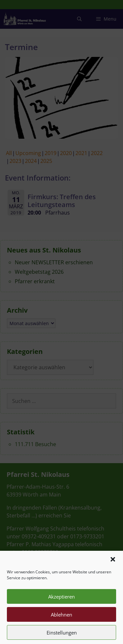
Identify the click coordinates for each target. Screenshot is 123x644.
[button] (113, 565)
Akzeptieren (61, 601)
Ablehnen (61, 619)
